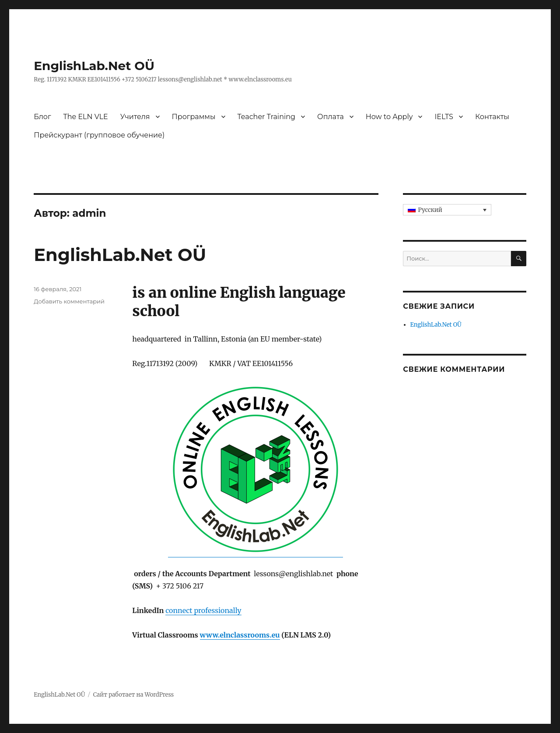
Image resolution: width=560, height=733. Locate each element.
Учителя (135, 117)
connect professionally (203, 610)
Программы (194, 117)
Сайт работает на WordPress (133, 695)
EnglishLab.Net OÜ (94, 66)
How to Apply (389, 117)
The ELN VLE (86, 117)
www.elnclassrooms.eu (240, 635)
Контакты (492, 117)
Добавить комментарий (69, 301)
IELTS (444, 117)
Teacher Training (267, 117)
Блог (42, 117)
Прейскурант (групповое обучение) (99, 135)
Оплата (331, 117)
